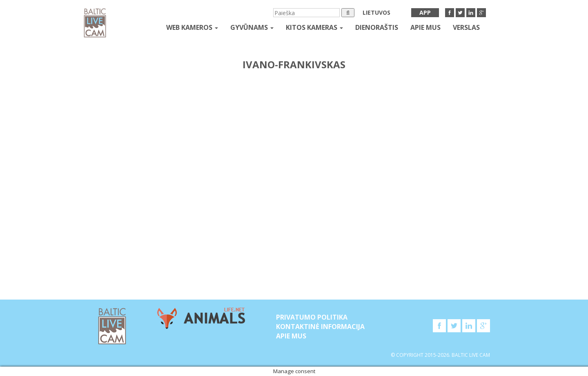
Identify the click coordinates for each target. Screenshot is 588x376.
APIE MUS (425, 27)
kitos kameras (314, 27)
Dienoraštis (377, 27)
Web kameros (192, 27)
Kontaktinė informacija (320, 327)
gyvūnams (252, 27)
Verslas (466, 27)
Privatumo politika (312, 317)
